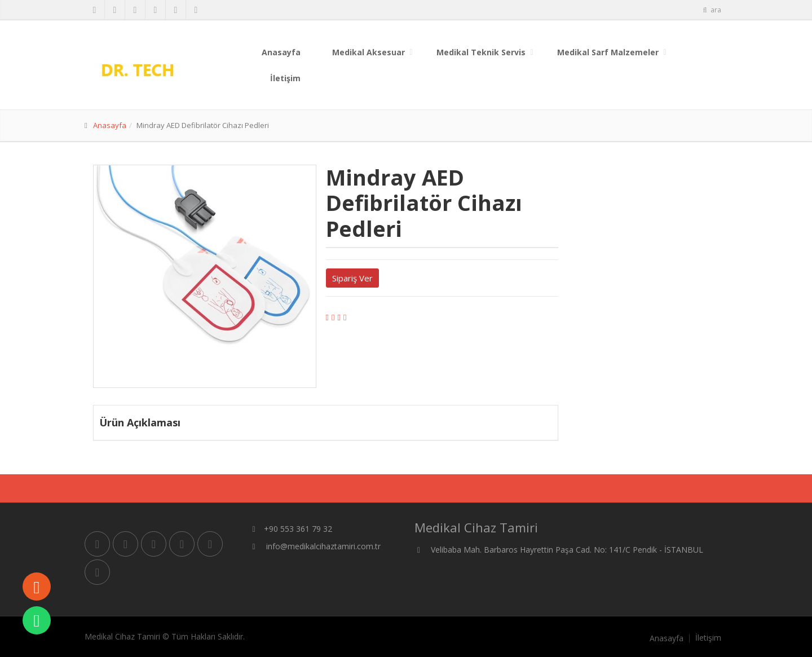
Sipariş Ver (352, 278)
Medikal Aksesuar (369, 52)
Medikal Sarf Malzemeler (608, 52)
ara (712, 10)
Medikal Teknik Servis (481, 52)
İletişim (285, 78)
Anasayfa (281, 52)
